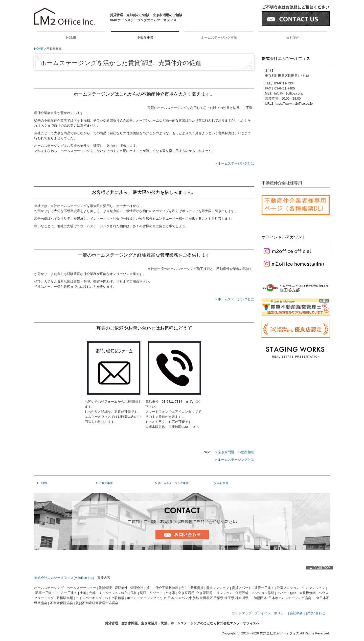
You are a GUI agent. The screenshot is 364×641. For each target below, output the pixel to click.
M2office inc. (84, 578)
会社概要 (296, 613)
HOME (71, 38)
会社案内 (293, 38)
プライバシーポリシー (271, 613)
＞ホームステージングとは (234, 163)
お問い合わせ (315, 613)
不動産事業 (145, 38)
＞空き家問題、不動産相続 (234, 452)
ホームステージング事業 (219, 38)
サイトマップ (242, 613)
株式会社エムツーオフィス (54, 578)
